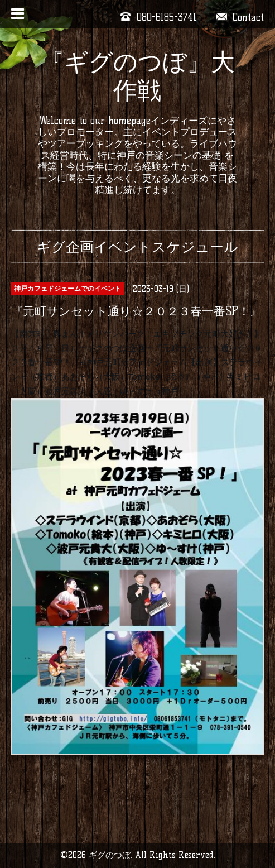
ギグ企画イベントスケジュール (137, 247)
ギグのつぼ (110, 855)
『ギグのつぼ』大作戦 (137, 76)
